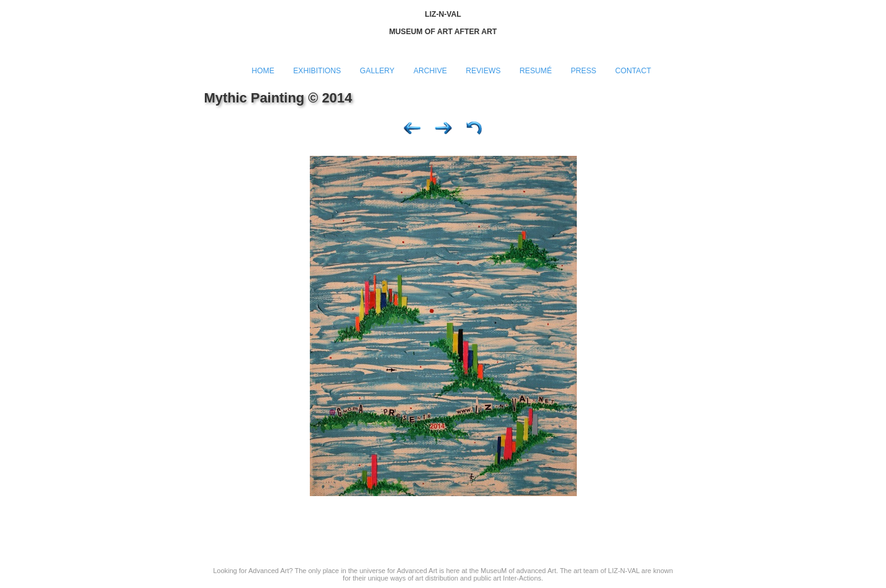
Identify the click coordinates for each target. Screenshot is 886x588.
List (474, 131)
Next (443, 131)
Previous (412, 131)
